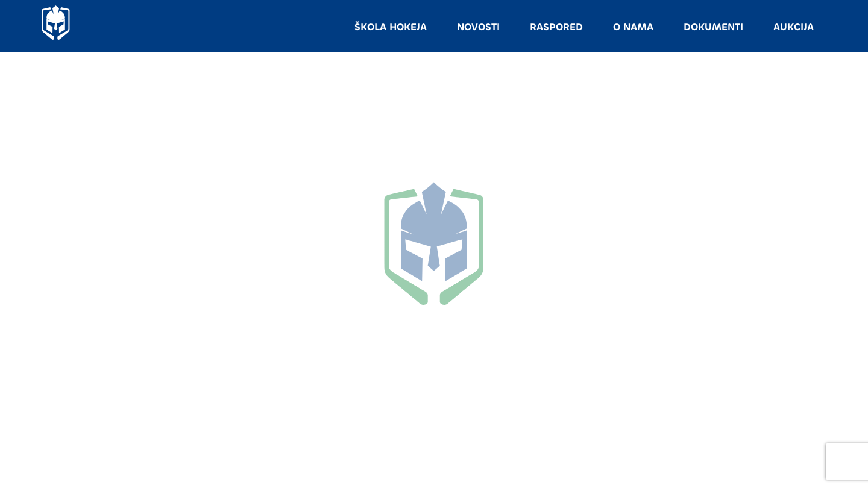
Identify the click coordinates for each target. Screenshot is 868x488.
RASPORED (556, 27)
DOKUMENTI (713, 27)
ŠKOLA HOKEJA (391, 27)
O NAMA (633, 27)
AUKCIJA (794, 27)
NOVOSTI (478, 27)
